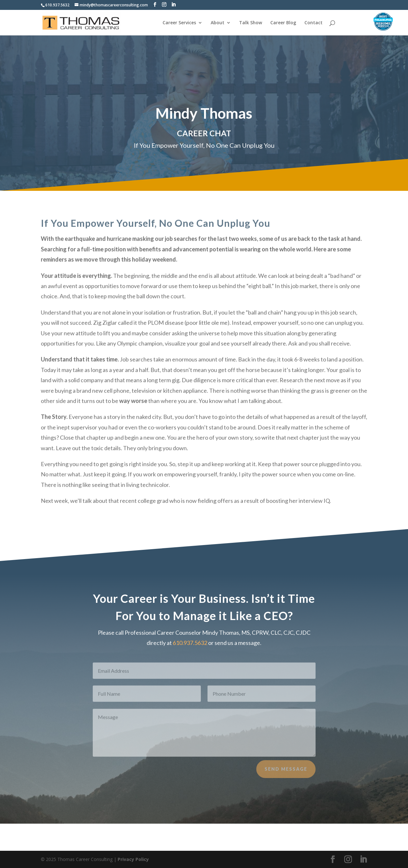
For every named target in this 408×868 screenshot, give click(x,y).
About (218, 23)
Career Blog (283, 23)
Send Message (286, 774)
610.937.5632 (57, 5)
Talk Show (251, 23)
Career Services (179, 23)
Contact (313, 23)
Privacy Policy (133, 859)
